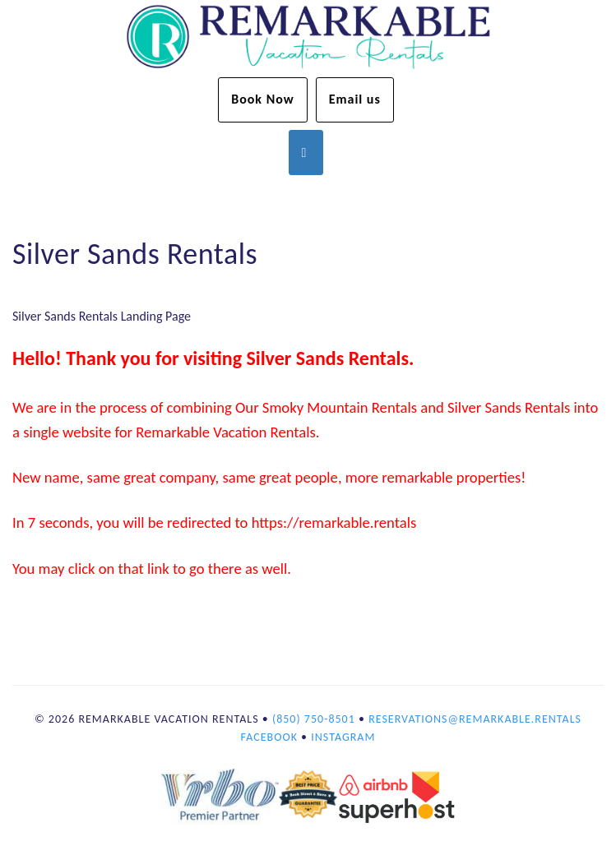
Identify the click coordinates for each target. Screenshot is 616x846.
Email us (355, 99)
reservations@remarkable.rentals (475, 719)
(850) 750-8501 (314, 719)
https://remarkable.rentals (334, 522)
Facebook (269, 737)
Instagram (343, 737)
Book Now (263, 99)
